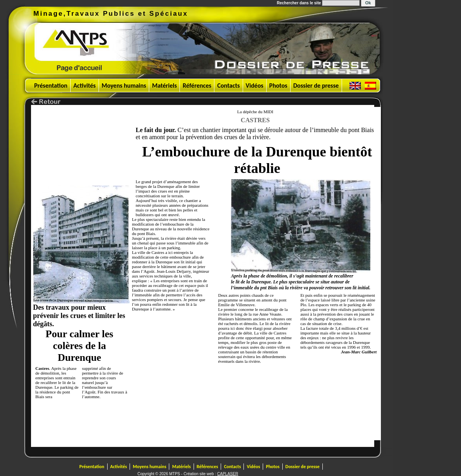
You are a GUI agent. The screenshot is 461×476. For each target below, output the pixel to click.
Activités (85, 85)
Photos (278, 85)
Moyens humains (124, 85)
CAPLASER (228, 474)
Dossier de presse (316, 85)
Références (197, 85)
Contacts (228, 85)
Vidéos (255, 85)
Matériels (164, 85)
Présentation (51, 85)
